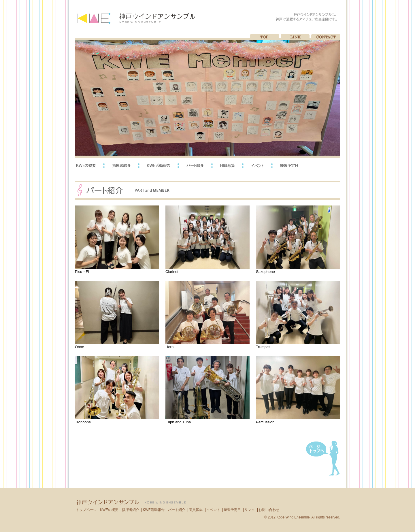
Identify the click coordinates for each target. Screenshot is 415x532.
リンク (250, 510)
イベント (213, 510)
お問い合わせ (269, 510)
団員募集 (196, 510)
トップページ (86, 510)
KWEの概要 (109, 510)
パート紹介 (177, 510)
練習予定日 (232, 510)
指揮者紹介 (131, 510)
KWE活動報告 (153, 510)
